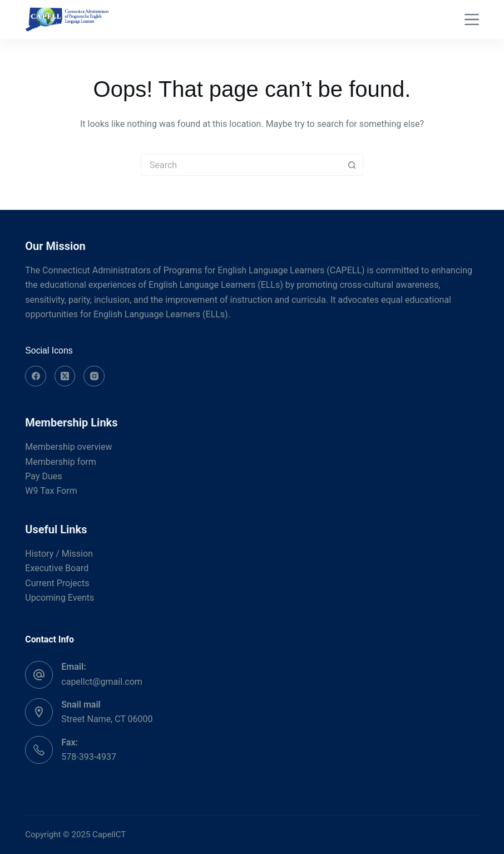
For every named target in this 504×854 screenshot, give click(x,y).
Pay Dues (43, 476)
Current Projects (57, 583)
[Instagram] (94, 376)
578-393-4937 (89, 757)
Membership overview (68, 447)
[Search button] (352, 165)
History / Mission (59, 554)
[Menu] (472, 19)
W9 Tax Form (51, 491)
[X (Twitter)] (65, 376)
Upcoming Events (60, 598)
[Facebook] (36, 376)
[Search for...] (241, 165)
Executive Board (57, 568)
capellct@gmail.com (102, 682)
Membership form (60, 462)
